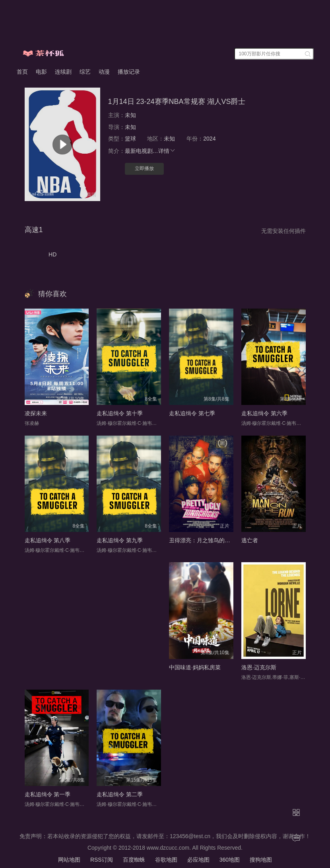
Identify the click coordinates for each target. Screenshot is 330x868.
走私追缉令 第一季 (48, 794)
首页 (22, 72)
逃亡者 (250, 540)
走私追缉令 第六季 (264, 413)
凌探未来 (36, 413)
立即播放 (144, 168)
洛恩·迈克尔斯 (259, 667)
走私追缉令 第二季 (120, 794)
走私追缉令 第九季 (120, 540)
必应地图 (198, 860)
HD (52, 254)
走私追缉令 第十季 (120, 413)
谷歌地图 (166, 860)
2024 (209, 139)
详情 (167, 151)
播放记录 (129, 72)
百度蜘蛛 (134, 860)
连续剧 (63, 72)
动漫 (104, 72)
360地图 (230, 860)
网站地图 (69, 860)
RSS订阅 (102, 860)
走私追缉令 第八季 (48, 540)
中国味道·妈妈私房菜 (195, 667)
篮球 (130, 139)
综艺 (85, 72)
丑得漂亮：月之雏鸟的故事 (202, 540)
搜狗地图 (261, 860)
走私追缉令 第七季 (192, 413)
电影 (41, 72)
